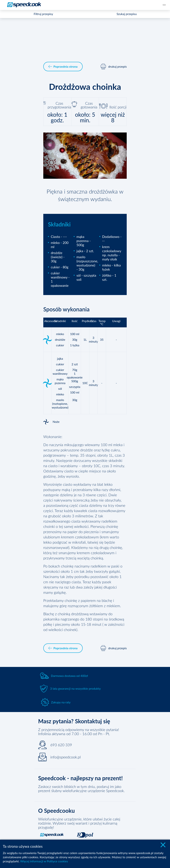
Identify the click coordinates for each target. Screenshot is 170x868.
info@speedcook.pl (66, 757)
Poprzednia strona (63, 66)
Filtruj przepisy (43, 14)
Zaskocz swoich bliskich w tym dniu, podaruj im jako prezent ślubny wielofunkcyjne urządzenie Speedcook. (82, 789)
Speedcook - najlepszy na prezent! (81, 778)
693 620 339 (61, 745)
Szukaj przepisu (127, 14)
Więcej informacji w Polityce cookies (44, 861)
